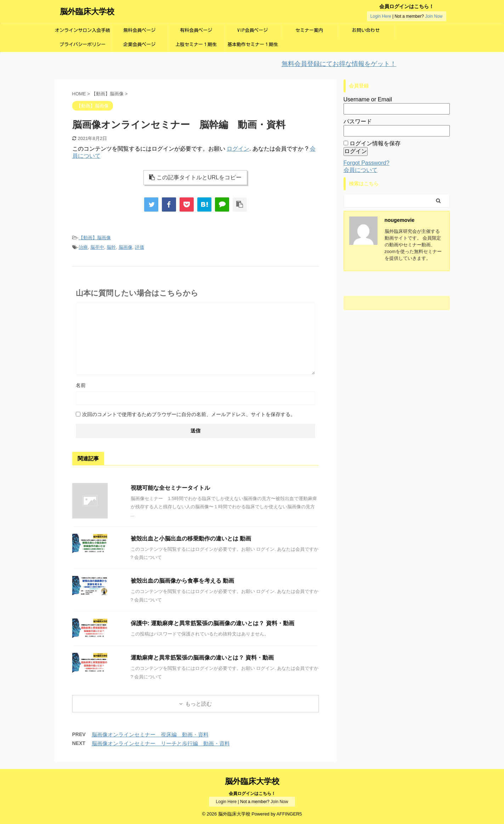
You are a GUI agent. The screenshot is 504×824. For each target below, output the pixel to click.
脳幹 (111, 247)
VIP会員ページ (253, 30)
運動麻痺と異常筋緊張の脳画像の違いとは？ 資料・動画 (202, 658)
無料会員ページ (139, 30)
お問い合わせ (366, 30)
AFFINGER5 (289, 814)
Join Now (434, 16)
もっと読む (199, 704)
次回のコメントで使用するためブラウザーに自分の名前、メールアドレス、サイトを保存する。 (189, 414)
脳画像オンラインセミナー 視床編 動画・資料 (150, 735)
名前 (81, 385)
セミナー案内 (309, 30)
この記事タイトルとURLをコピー (195, 177)
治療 (83, 247)
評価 (140, 247)
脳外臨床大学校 (87, 12)
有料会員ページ (196, 30)
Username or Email (368, 99)
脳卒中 (97, 247)
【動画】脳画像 (95, 238)
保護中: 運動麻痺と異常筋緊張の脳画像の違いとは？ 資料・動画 (213, 623)
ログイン (238, 149)
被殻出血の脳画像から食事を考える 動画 (182, 581)
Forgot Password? (367, 163)
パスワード (358, 121)
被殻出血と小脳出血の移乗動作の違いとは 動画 (191, 539)
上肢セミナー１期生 (196, 44)
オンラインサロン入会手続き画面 (83, 33)
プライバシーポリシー (83, 44)
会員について (361, 170)
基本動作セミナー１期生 (253, 44)
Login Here (381, 16)
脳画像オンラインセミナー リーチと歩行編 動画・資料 (161, 743)
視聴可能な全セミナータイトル (170, 488)
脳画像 (126, 247)
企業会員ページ (139, 44)
